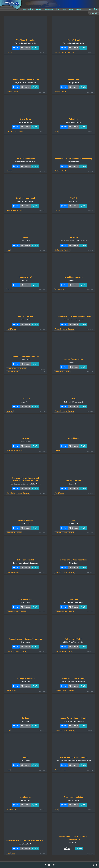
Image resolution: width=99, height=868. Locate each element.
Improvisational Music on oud (17, 369)
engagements (48, 9)
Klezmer (9, 52)
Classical (10, 411)
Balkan (57, 770)
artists (31, 9)
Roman (72, 612)
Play (16, 48)
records (38, 9)
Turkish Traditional (13, 372)
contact (79, 9)
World (16, 92)
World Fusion (59, 290)
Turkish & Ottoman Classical (64, 329)
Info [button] (35, 48)
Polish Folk (66, 52)
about (71, 9)
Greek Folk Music (13, 210)
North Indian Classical (62, 250)
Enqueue (26, 48)
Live (13, 853)
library (58, 9)
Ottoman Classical (23, 493)
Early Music (11, 493)
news (65, 9)
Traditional (65, 770)
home (24, 9)
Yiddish (9, 92)
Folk (73, 52)
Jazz (16, 131)
